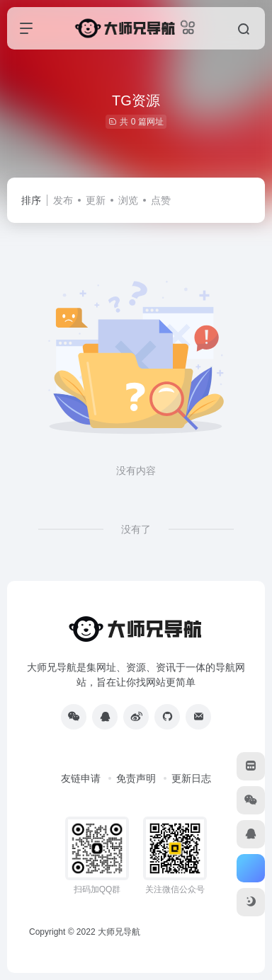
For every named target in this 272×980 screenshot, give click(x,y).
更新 (96, 200)
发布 (63, 200)
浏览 (128, 200)
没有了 (136, 529)
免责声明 (136, 778)
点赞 (161, 200)
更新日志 (191, 778)
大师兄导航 (119, 932)
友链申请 (81, 778)
